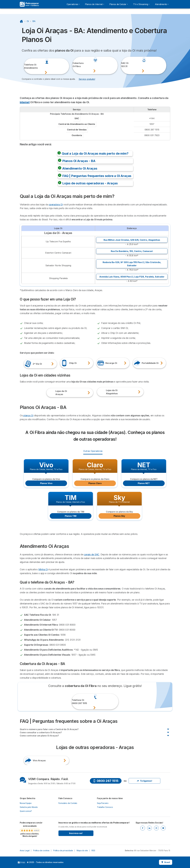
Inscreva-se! (76, 833)
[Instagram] (156, 828)
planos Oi (28, 415)
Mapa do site (82, 850)
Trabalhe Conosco (105, 807)
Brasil (166, 862)
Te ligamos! (144, 781)
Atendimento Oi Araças (80, 168)
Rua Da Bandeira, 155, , (132, 251)
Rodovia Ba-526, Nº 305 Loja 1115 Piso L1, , (132, 264)
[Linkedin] (149, 828)
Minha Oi (43, 569)
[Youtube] (163, 828)
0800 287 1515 (106, 781)
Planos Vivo (46, 483)
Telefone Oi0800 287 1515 (76, 702)
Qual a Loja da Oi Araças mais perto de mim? (95, 153)
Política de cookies (41, 850)
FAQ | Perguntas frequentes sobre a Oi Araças (97, 176)
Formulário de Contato (68, 803)
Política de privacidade (63, 850)
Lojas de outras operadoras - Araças (90, 183)
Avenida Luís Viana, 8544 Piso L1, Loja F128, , (132, 277)
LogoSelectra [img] (22, 862)
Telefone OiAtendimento (28, 66)
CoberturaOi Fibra (76, 65)
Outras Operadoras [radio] (93, 451)
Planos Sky (119, 516)
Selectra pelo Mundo (29, 807)
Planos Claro (95, 483)
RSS (93, 850)
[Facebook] (143, 828)
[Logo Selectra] (29, 4)
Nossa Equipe (26, 803)
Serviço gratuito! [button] (87, 79)
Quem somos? (26, 811)
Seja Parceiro (103, 803)
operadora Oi (56, 205)
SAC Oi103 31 (125, 65)
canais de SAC (92, 554)
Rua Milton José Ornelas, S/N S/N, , (132, 240)
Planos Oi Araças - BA (79, 161)
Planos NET (144, 483)
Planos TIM (71, 516)
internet (25, 102)
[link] (30, 829)
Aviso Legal (25, 850)
